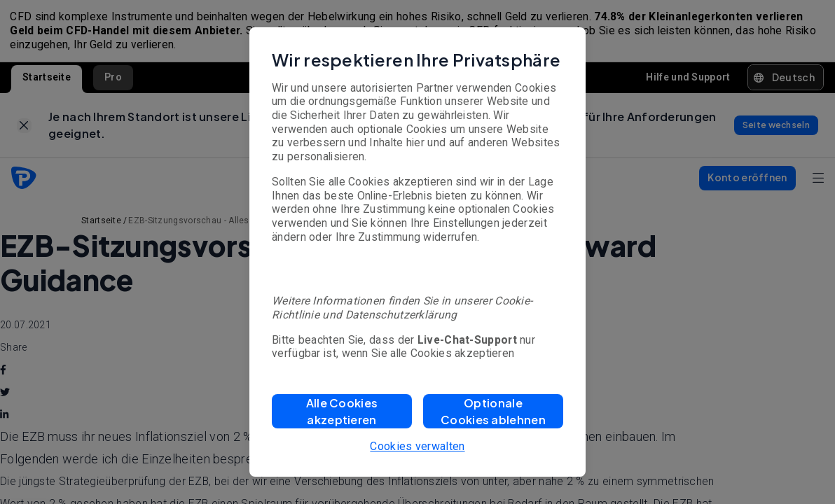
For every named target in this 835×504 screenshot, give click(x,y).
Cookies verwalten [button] (417, 446)
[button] (342, 411)
